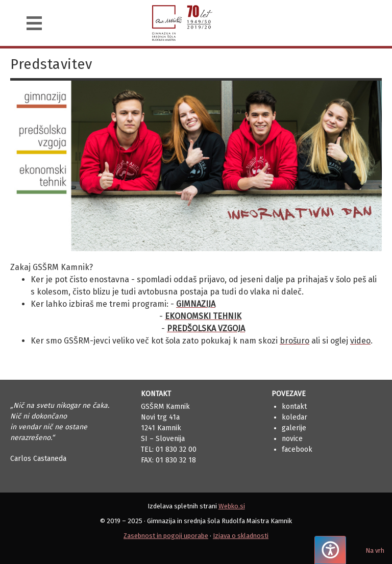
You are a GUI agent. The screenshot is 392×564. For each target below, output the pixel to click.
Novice (292, 439)
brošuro (295, 341)
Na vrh (375, 550)
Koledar (295, 417)
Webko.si (232, 506)
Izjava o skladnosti (241, 536)
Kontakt (294, 407)
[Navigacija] (34, 23)
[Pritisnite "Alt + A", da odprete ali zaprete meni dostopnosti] (330, 550)
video (360, 341)
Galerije (294, 428)
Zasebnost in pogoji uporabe (166, 536)
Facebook (297, 449)
